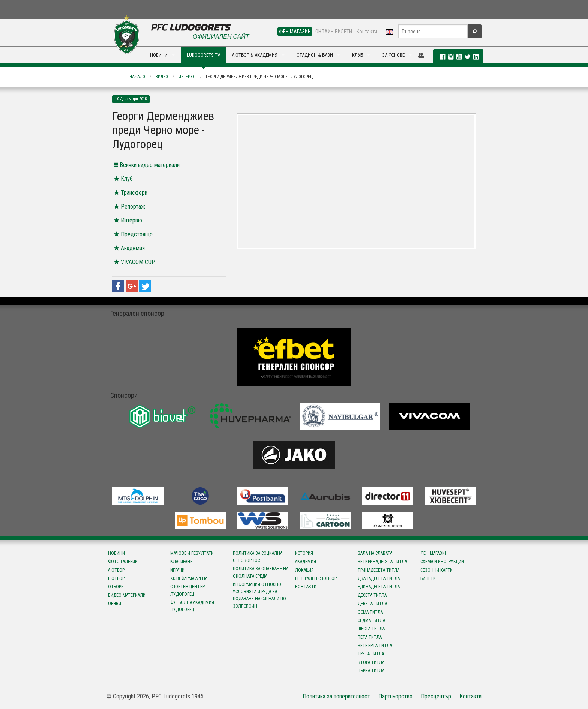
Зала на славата (375, 553)
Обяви (115, 604)
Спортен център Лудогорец (187, 590)
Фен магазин (434, 553)
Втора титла (371, 662)
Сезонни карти (436, 570)
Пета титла (370, 637)
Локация (304, 570)
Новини (116, 553)
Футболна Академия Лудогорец (192, 606)
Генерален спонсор (316, 578)
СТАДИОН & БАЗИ (315, 55)
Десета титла (372, 595)
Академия (306, 562)
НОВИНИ (159, 55)
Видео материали (127, 595)
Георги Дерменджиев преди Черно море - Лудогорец (259, 77)
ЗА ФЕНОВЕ (393, 55)
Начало (137, 77)
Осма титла (370, 612)
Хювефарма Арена (189, 578)
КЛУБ (358, 55)
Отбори (116, 587)
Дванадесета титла (379, 578)
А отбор (116, 570)
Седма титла (371, 620)
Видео (162, 77)
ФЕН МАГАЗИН (295, 32)
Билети (428, 578)
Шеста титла (371, 629)
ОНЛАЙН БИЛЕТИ (334, 32)
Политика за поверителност (336, 696)
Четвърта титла (375, 646)
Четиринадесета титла (382, 562)
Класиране (181, 562)
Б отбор (116, 578)
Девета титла (372, 604)
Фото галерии (123, 562)
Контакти (367, 32)
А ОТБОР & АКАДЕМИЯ (255, 55)
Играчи (177, 570)
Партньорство (395, 696)
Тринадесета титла (379, 570)
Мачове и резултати (192, 553)
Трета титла (371, 654)
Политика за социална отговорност (258, 557)
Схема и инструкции (442, 562)
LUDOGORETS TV (203, 55)
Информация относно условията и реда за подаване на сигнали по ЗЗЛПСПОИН (259, 595)
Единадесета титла (379, 587)
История (304, 553)
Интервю (187, 77)
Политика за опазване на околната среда (261, 572)
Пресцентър (436, 696)
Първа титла (371, 671)
